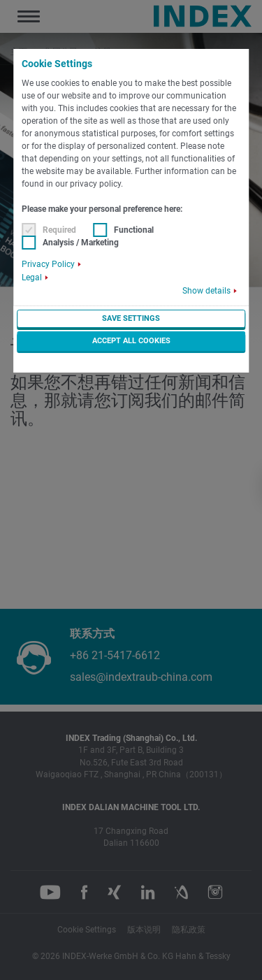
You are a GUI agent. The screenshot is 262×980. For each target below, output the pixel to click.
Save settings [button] (131, 318)
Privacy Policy (48, 264)
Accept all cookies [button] (131, 341)
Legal (32, 278)
